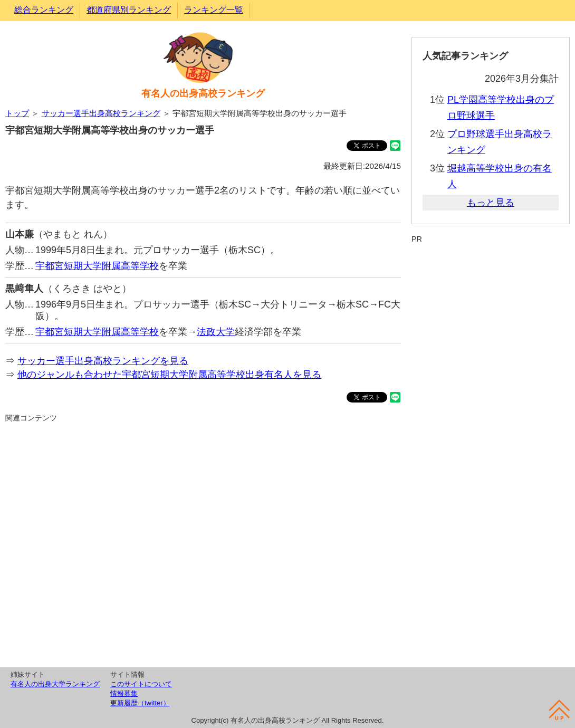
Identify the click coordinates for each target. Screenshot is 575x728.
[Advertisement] (203, 543)
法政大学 (216, 332)
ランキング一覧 (214, 10)
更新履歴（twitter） (140, 703)
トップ (17, 113)
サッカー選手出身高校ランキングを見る (103, 361)
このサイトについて (141, 684)
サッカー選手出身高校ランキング (101, 113)
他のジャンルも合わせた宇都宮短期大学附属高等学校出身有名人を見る (169, 375)
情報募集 (124, 693)
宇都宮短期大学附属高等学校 (97, 266)
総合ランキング (44, 10)
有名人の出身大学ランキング (55, 684)
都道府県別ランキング (129, 10)
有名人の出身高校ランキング (203, 93)
